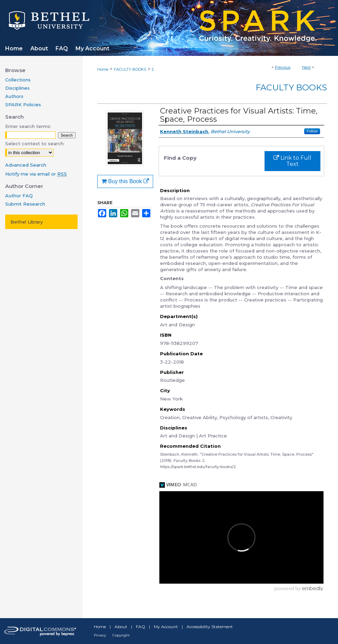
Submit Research (25, 204)
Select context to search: (35, 143)
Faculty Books (291, 87)
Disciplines (17, 88)
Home (103, 69)
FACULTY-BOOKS (130, 69)
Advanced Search (26, 165)
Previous (283, 67)
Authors (14, 96)
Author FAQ (19, 196)
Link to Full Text (292, 161)
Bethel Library (27, 222)
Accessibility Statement (210, 627)
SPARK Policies (23, 105)
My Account (166, 627)
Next (306, 67)
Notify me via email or (36, 174)
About (121, 627)
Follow (312, 131)
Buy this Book (125, 181)
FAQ (141, 627)
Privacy (100, 635)
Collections (18, 80)
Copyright (121, 635)
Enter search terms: (28, 126)
